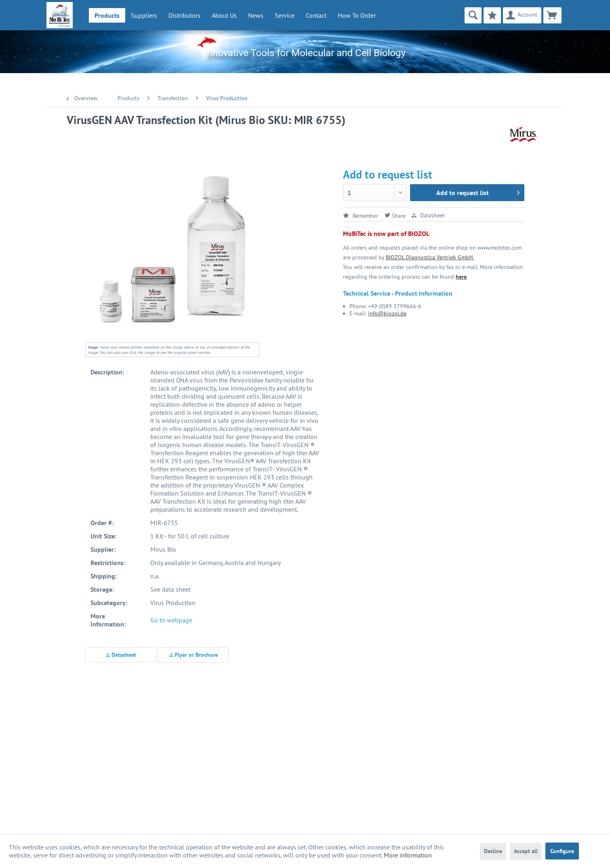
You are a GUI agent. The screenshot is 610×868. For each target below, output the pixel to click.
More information (408, 855)
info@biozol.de (387, 313)
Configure (562, 851)
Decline (493, 851)
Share (395, 216)
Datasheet (121, 655)
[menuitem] (107, 15)
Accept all (526, 851)
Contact (316, 15)
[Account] (522, 15)
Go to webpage (171, 620)
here (461, 277)
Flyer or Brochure (194, 655)
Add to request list (478, 191)
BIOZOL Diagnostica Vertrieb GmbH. (430, 257)
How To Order (357, 15)
